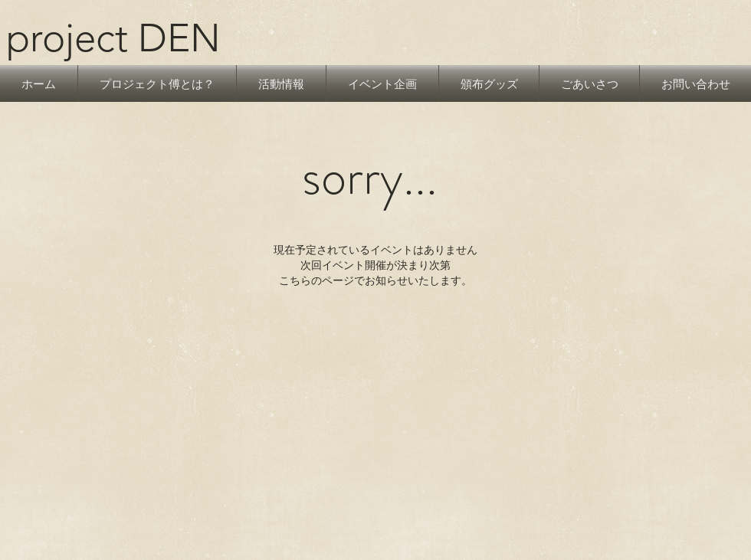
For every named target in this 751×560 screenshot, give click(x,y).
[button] (281, 84)
